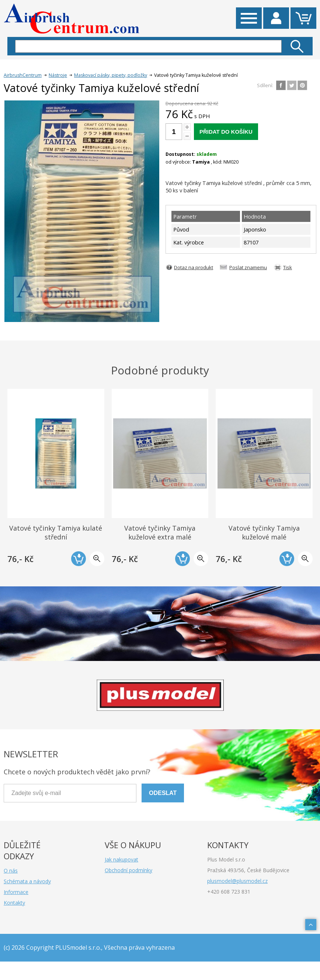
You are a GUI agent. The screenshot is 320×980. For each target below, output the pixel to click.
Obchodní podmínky (128, 870)
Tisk (288, 267)
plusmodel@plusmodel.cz (237, 881)
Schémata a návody (27, 881)
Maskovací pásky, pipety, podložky (111, 75)
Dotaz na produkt (194, 267)
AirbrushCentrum (23, 75)
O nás (11, 871)
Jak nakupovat (121, 859)
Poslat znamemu (248, 267)
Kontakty (14, 903)
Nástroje (58, 75)
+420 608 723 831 (229, 892)
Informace (16, 892)
